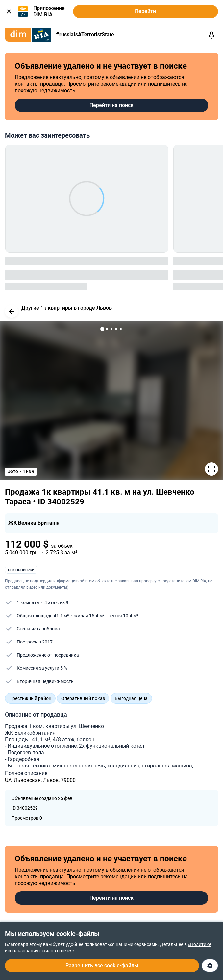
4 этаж (52, 602)
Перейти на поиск (111, 105)
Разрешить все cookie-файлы (102, 965)
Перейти (145, 11)
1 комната (28, 602)
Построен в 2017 (35, 642)
